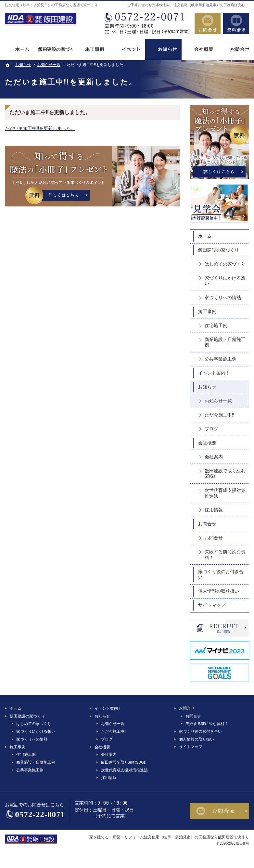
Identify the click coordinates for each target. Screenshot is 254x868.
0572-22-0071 (146, 23)
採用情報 (214, 510)
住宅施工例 (216, 325)
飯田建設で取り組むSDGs (225, 474)
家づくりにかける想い (225, 281)
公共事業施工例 (221, 359)
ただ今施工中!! (219, 415)
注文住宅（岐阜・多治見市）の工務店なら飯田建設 (189, 837)
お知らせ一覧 (218, 401)
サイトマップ (212, 605)
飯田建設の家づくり (219, 250)
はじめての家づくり (225, 264)
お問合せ (207, 524)
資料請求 (236, 23)
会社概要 (207, 443)
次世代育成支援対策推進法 (225, 493)
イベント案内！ (214, 373)
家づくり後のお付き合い (221, 574)
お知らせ (207, 387)
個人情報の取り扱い (219, 591)
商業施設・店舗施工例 (225, 342)
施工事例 (207, 311)
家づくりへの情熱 (223, 297)
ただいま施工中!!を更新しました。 (40, 128)
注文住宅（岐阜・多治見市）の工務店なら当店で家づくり (51, 5)
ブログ (211, 429)
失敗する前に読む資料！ (225, 555)
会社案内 (214, 457)
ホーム (205, 236)
